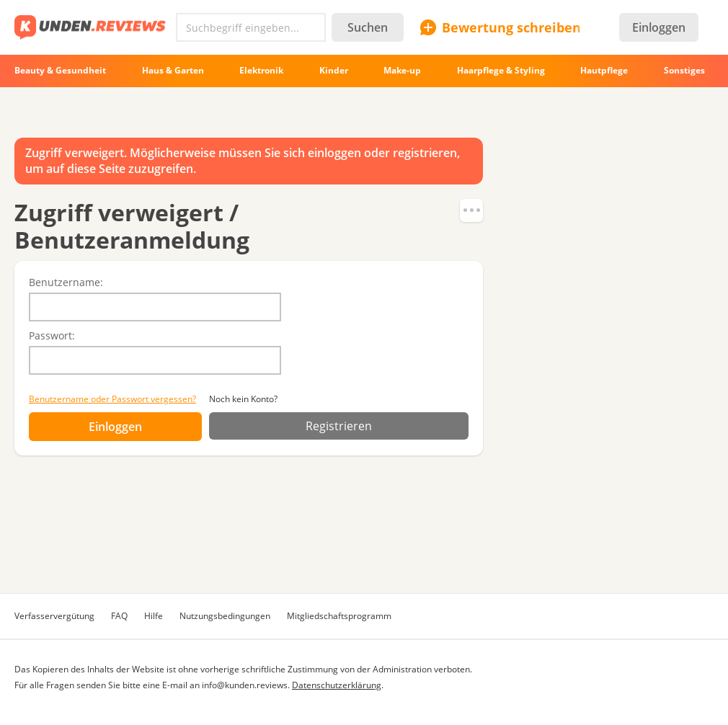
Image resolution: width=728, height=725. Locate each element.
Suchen (368, 27)
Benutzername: (66, 282)
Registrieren (339, 426)
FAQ (119, 616)
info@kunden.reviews (245, 685)
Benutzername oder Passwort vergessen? (112, 399)
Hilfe (154, 616)
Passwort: (52, 335)
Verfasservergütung (54, 616)
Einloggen (659, 27)
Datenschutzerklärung (337, 685)
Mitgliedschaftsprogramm (339, 616)
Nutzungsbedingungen (225, 616)
